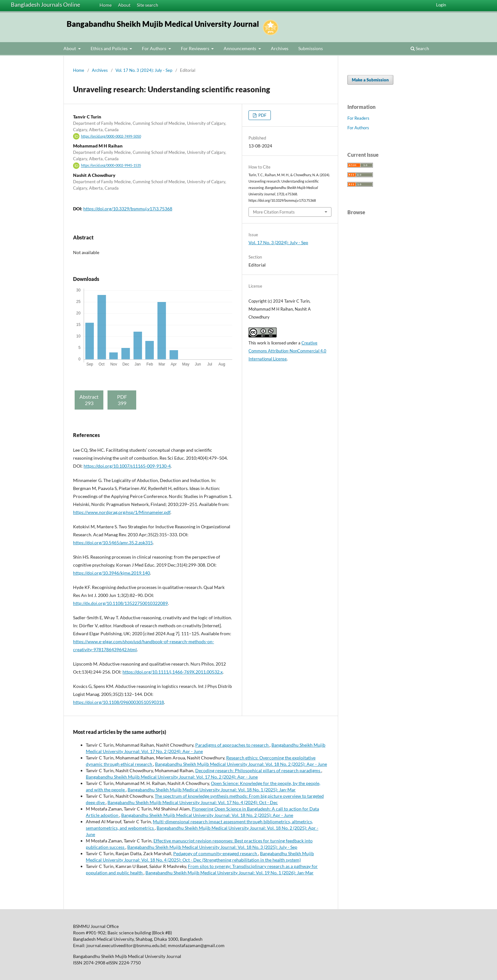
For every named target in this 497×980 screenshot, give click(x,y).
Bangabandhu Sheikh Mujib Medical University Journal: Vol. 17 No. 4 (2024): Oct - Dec (193, 802)
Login (441, 5)
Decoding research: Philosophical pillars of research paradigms (258, 770)
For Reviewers (196, 48)
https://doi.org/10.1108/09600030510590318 (119, 702)
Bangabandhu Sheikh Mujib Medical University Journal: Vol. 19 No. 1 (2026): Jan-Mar (230, 873)
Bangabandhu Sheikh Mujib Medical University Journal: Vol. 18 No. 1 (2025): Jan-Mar (212, 790)
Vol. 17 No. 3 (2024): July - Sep (144, 70)
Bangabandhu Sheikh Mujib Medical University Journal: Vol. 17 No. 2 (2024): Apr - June (172, 777)
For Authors (155, 48)
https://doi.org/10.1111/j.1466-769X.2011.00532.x (173, 672)
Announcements (240, 48)
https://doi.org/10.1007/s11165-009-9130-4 (127, 466)
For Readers (358, 118)
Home (106, 5)
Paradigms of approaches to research (232, 745)
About (124, 5)
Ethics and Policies (110, 48)
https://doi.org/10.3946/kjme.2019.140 (111, 573)
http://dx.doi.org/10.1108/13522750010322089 (120, 603)
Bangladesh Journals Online (45, 4)
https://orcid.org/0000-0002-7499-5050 (111, 136)
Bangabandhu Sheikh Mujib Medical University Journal (163, 24)
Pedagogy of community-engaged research (216, 853)
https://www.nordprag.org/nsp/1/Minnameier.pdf (122, 512)
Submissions (311, 48)
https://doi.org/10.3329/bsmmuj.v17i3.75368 (128, 209)
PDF (262, 115)
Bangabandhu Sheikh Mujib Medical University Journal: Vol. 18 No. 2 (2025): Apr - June (241, 764)
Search (420, 48)
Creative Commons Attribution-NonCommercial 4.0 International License (287, 351)
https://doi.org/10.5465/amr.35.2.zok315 (113, 543)
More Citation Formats (274, 212)
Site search (148, 5)
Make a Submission (370, 80)
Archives (280, 48)
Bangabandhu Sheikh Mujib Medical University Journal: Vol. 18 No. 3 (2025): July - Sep (212, 847)
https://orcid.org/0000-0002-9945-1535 (111, 166)
